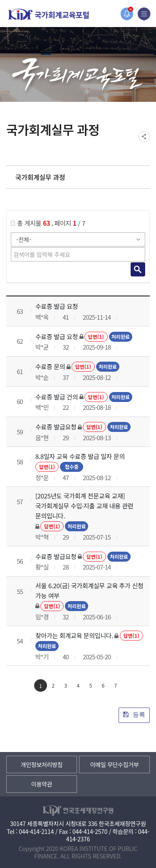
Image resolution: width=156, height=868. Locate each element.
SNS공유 (144, 137)
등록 (134, 714)
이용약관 (42, 784)
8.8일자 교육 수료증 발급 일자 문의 (80, 456)
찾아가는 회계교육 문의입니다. (74, 635)
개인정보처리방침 (42, 764)
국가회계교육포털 (49, 14)
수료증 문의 (50, 366)
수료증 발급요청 (56, 427)
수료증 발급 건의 (57, 397)
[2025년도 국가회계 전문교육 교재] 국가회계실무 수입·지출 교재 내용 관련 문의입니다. (84, 506)
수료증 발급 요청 (57, 306)
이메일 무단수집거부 (114, 764)
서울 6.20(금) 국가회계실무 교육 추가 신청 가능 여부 (89, 591)
